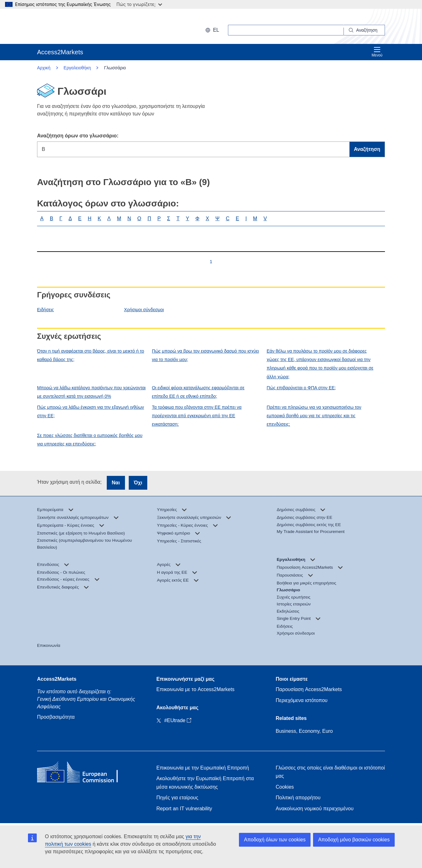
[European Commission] (78, 26)
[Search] (364, 30)
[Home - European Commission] (83, 773)
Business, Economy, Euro (304, 731)
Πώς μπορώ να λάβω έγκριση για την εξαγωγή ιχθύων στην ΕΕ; (91, 411)
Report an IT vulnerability (184, 809)
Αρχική (44, 68)
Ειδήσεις (46, 310)
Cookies (285, 787)
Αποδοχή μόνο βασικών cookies (354, 840)
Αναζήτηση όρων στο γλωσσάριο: (78, 136)
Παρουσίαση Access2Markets (309, 689)
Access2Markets (57, 679)
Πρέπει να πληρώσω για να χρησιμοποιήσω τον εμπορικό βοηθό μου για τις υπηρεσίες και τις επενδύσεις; (314, 416)
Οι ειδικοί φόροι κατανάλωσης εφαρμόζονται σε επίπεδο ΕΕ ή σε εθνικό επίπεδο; (198, 392)
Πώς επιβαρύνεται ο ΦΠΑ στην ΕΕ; (301, 388)
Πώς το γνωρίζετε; (139, 4)
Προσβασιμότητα (56, 717)
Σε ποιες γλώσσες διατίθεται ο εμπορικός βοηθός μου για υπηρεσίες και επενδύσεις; (90, 440)
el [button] (212, 30)
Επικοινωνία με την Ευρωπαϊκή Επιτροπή (203, 768)
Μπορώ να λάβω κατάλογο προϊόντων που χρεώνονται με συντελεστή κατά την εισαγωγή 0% (91, 392)
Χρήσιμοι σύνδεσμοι (144, 310)
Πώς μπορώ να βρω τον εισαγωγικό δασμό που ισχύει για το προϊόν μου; (206, 355)
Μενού (377, 52)
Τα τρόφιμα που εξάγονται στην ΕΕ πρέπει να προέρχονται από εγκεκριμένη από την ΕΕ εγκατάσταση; (197, 416)
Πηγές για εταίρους (177, 798)
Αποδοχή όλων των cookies (275, 840)
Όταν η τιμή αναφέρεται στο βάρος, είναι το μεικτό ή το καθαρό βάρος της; (91, 355)
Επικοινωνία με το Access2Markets (195, 689)
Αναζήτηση (367, 149)
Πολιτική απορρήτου (298, 798)
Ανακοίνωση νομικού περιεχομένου (315, 809)
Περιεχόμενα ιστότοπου (302, 700)
